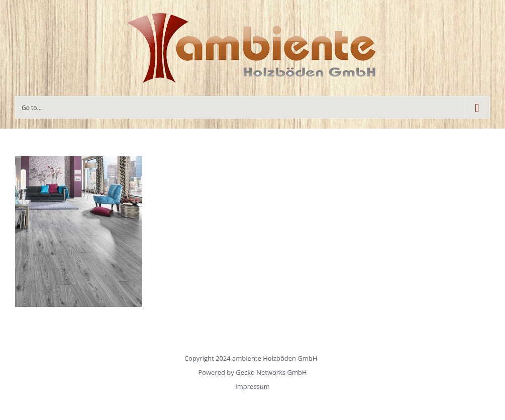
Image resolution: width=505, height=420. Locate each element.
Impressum (253, 386)
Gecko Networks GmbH (271, 372)
